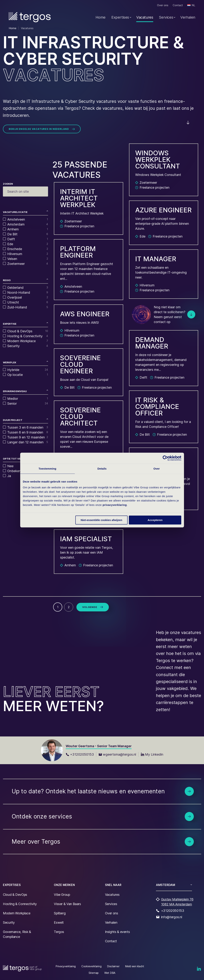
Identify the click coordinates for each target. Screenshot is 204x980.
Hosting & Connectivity (20, 904)
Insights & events (117, 932)
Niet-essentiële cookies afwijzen (101, 520)
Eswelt (59, 922)
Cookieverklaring (91, 966)
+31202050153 (80, 754)
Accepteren (155, 520)
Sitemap (94, 973)
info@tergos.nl (172, 917)
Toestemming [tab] (47, 469)
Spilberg (60, 913)
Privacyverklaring (66, 966)
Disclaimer (113, 966)
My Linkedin (152, 754)
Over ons (163, 5)
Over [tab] (157, 469)
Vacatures (145, 17)
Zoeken (8, 184)
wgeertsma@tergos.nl (117, 754)
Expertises (120, 17)
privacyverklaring (115, 505)
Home (101, 17)
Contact (178, 5)
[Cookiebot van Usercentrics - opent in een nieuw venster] (165, 458)
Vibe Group (62, 895)
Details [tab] (102, 469)
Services (166, 17)
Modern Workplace (17, 913)
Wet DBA (110, 973)
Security (9, 922)
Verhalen (188, 17)
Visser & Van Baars (67, 904)
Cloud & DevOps (15, 895)
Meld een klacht (135, 966)
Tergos (59, 932)
